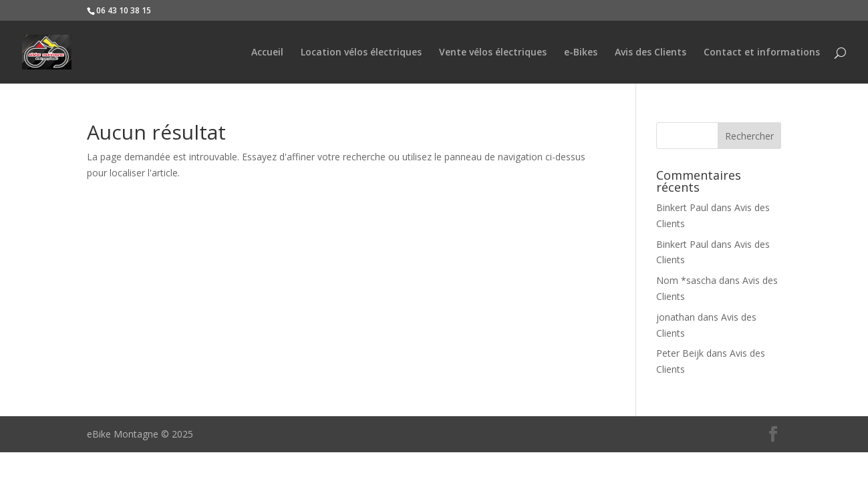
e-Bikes (581, 53)
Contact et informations (762, 53)
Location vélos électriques (361, 53)
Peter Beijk (680, 353)
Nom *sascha (686, 280)
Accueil (267, 53)
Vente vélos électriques (493, 53)
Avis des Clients (650, 53)
